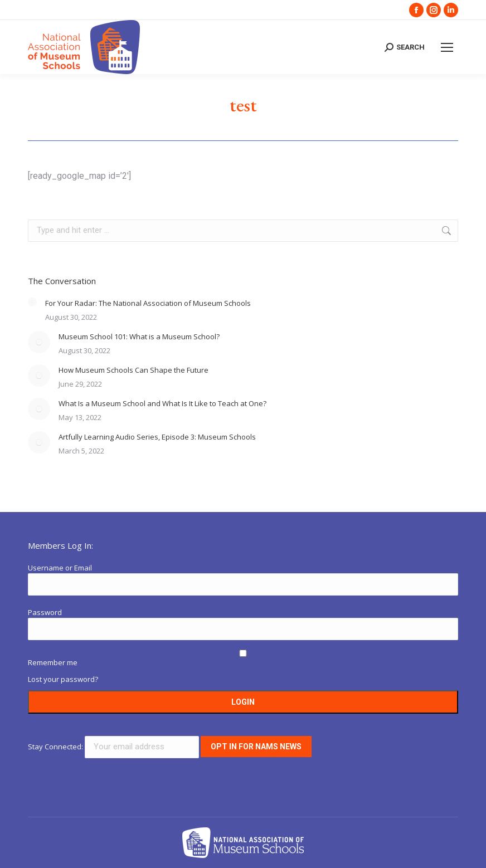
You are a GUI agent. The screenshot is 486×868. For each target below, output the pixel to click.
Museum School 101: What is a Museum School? (139, 337)
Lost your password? (63, 679)
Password (45, 612)
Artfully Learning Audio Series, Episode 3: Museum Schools (157, 437)
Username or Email (60, 568)
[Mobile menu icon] (447, 47)
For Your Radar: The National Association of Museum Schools (148, 303)
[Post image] (32, 302)
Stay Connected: (114, 747)
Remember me (53, 662)
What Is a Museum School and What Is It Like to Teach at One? (162, 403)
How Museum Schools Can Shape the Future (133, 370)
